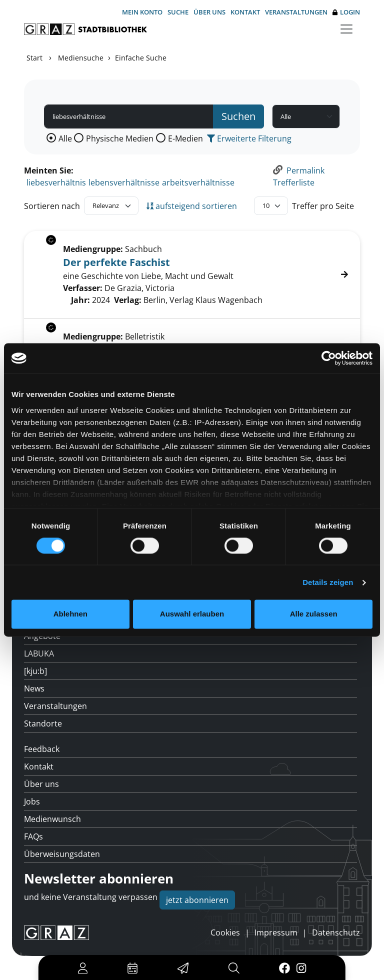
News (34, 688)
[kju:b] (35, 671)
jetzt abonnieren (197, 900)
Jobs (32, 801)
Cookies (225, 932)
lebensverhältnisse (124, 182)
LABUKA (39, 653)
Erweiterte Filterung (249, 138)
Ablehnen (70, 614)
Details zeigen (328, 582)
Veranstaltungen (296, 12)
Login (346, 12)
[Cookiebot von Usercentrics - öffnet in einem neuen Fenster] (329, 358)
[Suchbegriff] (129, 116)
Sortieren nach (52, 206)
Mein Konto (142, 12)
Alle (65, 138)
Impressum (276, 932)
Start (34, 58)
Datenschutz (336, 932)
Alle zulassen (314, 614)
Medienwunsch (52, 819)
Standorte (43, 723)
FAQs (33, 836)
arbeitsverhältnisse (198, 182)
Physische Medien (120, 138)
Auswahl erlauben (192, 614)
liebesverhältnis (56, 182)
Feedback (42, 749)
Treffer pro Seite (323, 206)
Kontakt (245, 12)
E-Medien (185, 138)
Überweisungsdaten (62, 854)
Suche (178, 12)
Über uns (209, 12)
